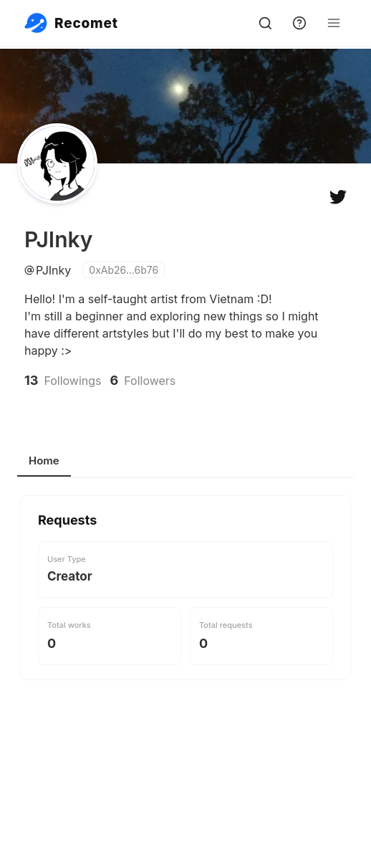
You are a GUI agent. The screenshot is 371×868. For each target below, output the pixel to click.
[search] (265, 23)
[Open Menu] (334, 23)
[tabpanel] (185, 633)
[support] (299, 23)
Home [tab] (44, 461)
